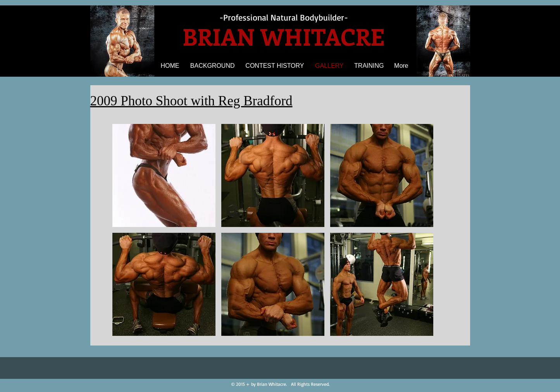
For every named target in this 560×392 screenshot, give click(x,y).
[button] (164, 175)
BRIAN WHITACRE (284, 36)
